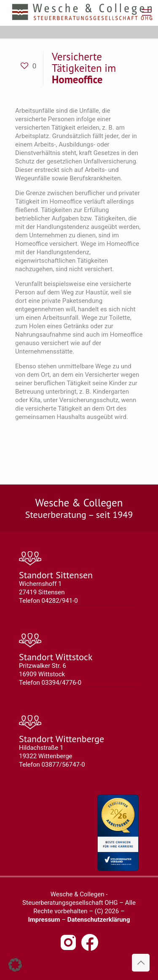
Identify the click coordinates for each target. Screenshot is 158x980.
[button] (15, 965)
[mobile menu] (147, 13)
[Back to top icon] (141, 963)
